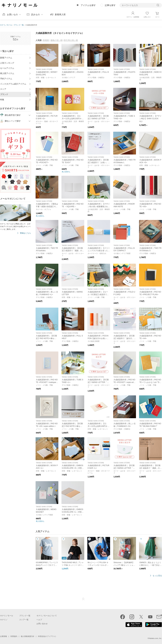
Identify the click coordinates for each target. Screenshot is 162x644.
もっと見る (157, 576)
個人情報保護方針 (28, 636)
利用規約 (14, 636)
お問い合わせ (42, 624)
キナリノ (4, 620)
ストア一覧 (24, 620)
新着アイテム (6, 58)
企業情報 (4, 636)
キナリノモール (6, 25)
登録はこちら (25, 233)
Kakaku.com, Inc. (155, 638)
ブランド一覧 (19, 25)
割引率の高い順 (71, 40)
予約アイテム (6, 79)
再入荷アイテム (7, 73)
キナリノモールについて (47, 616)
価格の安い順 (57, 40)
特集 (2, 100)
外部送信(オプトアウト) (47, 636)
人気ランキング (7, 63)
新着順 (46, 40)
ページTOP (83, 599)
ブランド (4, 94)
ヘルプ (39, 620)
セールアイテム (7, 68)
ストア (3, 89)
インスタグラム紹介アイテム (13, 84)
